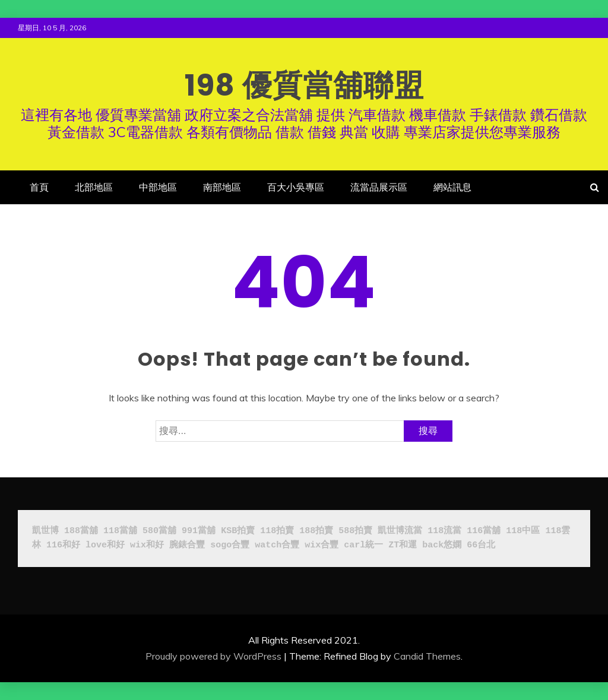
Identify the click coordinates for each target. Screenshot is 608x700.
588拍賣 (355, 531)
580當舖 (159, 531)
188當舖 (81, 531)
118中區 (523, 531)
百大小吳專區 (296, 187)
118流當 (444, 531)
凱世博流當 (400, 531)
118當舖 (120, 531)
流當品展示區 (379, 187)
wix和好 (147, 545)
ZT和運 (403, 545)
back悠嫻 (442, 545)
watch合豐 (277, 545)
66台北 (481, 545)
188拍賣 (316, 531)
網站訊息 (452, 187)
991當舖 (199, 531)
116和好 (63, 545)
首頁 (39, 187)
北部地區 (94, 187)
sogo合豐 (230, 545)
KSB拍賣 (238, 531)
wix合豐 (322, 545)
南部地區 (222, 187)
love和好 (105, 545)
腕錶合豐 (187, 545)
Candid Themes (427, 656)
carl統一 (363, 545)
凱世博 (45, 531)
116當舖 (484, 531)
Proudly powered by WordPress (213, 656)
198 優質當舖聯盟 (304, 85)
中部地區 (158, 187)
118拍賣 (277, 531)
